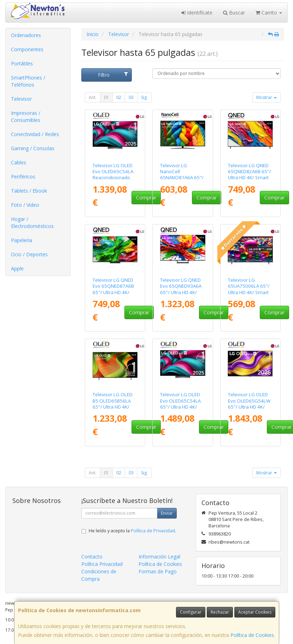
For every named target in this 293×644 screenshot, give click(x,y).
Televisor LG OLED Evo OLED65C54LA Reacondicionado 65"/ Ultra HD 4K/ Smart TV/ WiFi (113, 178)
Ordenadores (26, 35)
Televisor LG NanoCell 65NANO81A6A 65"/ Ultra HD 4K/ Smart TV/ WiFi (182, 178)
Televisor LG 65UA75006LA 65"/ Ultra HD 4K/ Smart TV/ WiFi (249, 289)
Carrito (269, 13)
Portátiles (22, 63)
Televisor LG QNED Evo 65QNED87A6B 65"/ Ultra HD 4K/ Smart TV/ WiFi (113, 289)
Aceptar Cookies (255, 612)
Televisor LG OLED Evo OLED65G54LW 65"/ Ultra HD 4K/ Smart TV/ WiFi (249, 404)
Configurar (191, 612)
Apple (17, 268)
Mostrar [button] (266, 97)
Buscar (234, 13)
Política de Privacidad (153, 531)
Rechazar (220, 612)
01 (106, 97)
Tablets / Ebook (29, 191)
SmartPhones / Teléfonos (28, 81)
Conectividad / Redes (35, 134)
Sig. (144, 97)
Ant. (93, 97)
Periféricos (23, 177)
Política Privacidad (102, 564)
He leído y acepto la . (132, 531)
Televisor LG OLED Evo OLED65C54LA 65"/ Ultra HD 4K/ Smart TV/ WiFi (180, 404)
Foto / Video (25, 205)
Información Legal (159, 557)
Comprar (146, 197)
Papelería (22, 240)
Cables (19, 162)
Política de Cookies (252, 635)
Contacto (92, 557)
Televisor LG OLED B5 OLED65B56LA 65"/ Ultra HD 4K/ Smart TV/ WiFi (113, 404)
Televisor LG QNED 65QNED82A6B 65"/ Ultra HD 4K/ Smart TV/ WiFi (250, 175)
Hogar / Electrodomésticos (32, 223)
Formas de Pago (158, 571)
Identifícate (197, 13)
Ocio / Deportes (29, 254)
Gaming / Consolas (33, 148)
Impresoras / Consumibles (26, 116)
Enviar (167, 513)
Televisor (21, 99)
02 (119, 97)
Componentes (27, 49)
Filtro (113, 75)
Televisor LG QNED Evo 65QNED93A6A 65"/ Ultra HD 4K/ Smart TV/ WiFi (181, 289)
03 (131, 97)
